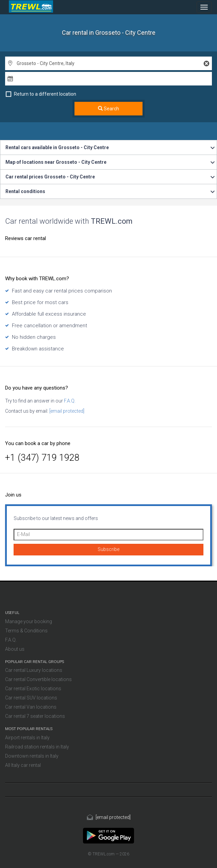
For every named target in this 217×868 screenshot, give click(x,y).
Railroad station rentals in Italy (37, 747)
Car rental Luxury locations (34, 670)
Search (108, 109)
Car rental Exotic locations (33, 689)
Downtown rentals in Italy (32, 756)
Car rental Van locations (31, 707)
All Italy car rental (23, 765)
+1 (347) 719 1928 (42, 458)
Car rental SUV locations (31, 698)
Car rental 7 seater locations (35, 716)
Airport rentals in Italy (27, 738)
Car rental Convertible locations (38, 679)
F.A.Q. (69, 401)
